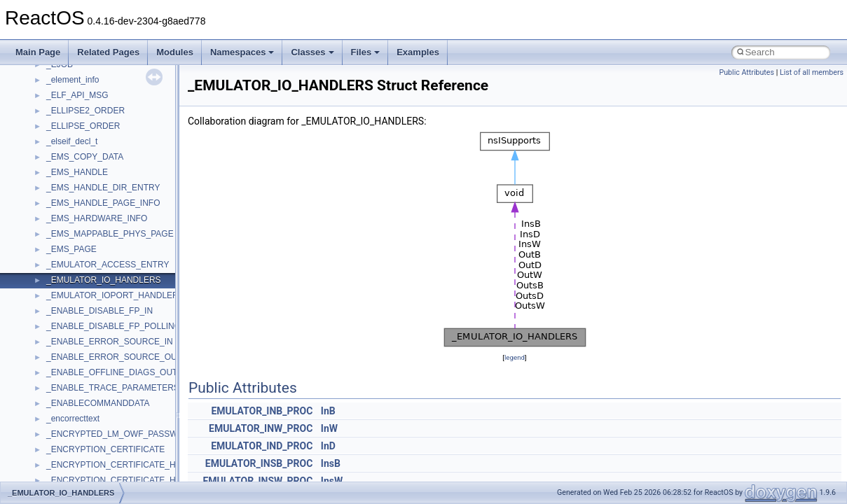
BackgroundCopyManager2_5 (102, 142)
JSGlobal (63, 250)
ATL (54, 96)
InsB (331, 463)
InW (329, 428)
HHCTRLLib (69, 204)
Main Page (38, 52)
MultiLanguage (74, 419)
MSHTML (64, 311)
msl (53, 358)
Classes (312, 52)
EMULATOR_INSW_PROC (257, 481)
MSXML (61, 388)
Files (366, 52)
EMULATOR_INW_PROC (261, 428)
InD (328, 446)
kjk (51, 265)
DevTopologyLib (76, 173)
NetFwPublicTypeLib (84, 450)
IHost (56, 219)
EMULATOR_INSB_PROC (259, 463)
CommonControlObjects (91, 157)
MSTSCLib (67, 373)
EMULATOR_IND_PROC (262, 446)
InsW (332, 481)
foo (52, 188)
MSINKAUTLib (74, 342)
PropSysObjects (76, 465)
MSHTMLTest (71, 327)
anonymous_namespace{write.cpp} (112, 65)
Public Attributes (746, 72)
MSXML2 (63, 404)
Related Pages (108, 52)
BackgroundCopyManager (95, 111)
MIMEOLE (66, 281)
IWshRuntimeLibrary (84, 234)
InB (328, 411)
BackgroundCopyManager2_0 (102, 127)
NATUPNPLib (71, 435)
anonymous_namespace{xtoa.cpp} (111, 80)
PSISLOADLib (73, 481)
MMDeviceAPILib (78, 296)
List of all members (812, 72)
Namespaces (242, 52)
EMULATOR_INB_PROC (262, 411)
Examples (418, 52)
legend (515, 357)
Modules (175, 52)
